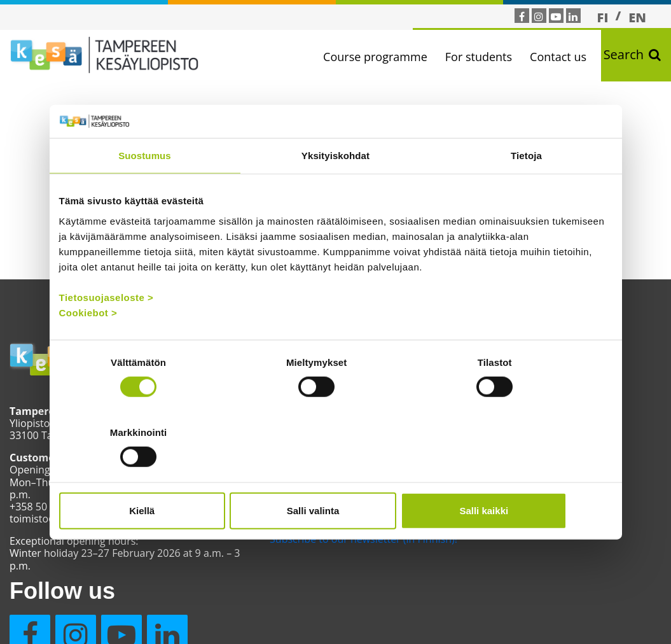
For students (482, 57)
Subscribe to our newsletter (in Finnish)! (327, 557)
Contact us (561, 57)
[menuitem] (603, 17)
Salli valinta (335, 475)
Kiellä (149, 475)
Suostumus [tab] (145, 191)
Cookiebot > (88, 348)
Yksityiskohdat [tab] (335, 191)
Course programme (378, 57)
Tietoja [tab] (526, 191)
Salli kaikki (522, 475)
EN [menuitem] (637, 17)
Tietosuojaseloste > (107, 332)
